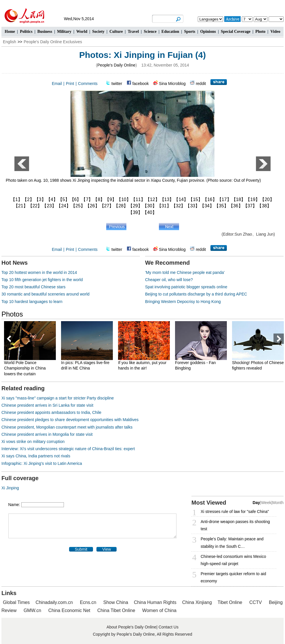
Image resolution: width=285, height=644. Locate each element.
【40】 (150, 212)
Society (98, 32)
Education (170, 32)
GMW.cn (33, 610)
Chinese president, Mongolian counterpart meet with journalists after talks (67, 427)
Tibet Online (230, 602)
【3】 (40, 199)
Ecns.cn (88, 602)
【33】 (193, 206)
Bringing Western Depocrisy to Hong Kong (183, 302)
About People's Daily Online (131, 627)
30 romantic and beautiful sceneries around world (45, 294)
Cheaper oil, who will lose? (169, 280)
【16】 (210, 199)
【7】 (87, 199)
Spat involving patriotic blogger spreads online (186, 287)
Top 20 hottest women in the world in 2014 (39, 272)
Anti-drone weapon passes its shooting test (235, 525)
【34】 (207, 206)
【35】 (221, 206)
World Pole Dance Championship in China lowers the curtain (25, 368)
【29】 (135, 206)
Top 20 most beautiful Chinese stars (34, 287)
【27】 (107, 206)
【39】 (135, 212)
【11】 (138, 199)
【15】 (195, 199)
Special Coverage (236, 32)
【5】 (64, 199)
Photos (12, 314)
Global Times (16, 602)
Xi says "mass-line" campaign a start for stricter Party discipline (58, 398)
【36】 (236, 206)
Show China (116, 602)
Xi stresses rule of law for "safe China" (235, 512)
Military (64, 32)
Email (57, 84)
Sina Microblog (172, 84)
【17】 (224, 199)
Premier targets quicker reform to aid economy (233, 577)
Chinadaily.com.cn (54, 602)
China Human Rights (155, 602)
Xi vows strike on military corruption (33, 442)
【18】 (239, 199)
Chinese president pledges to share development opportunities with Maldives (70, 420)
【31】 (164, 206)
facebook (141, 84)
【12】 (153, 199)
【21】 (21, 206)
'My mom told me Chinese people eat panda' (185, 272)
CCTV (256, 602)
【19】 (253, 199)
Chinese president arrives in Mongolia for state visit (47, 434)
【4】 (52, 199)
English (9, 42)
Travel (133, 32)
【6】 (76, 199)
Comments (88, 84)
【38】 (264, 206)
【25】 (78, 206)
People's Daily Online (116, 65)
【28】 (121, 206)
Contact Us (169, 627)
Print (70, 84)
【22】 (35, 206)
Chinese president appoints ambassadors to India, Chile (51, 412)
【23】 (49, 206)
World (82, 32)
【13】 (167, 199)
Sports (190, 32)
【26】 (92, 206)
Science (150, 32)
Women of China (159, 610)
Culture (116, 32)
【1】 (17, 199)
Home (10, 32)
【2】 (28, 199)
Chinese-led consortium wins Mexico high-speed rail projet (233, 560)
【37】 (250, 206)
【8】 (99, 199)
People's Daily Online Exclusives (53, 42)
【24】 (64, 206)
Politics (26, 32)
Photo (260, 32)
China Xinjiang (197, 602)
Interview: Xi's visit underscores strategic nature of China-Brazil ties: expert (68, 449)
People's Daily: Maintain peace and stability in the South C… (232, 542)
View (107, 549)
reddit (201, 84)
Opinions (208, 32)
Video (275, 32)
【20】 (267, 199)
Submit (81, 549)
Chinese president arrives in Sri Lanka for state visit (47, 405)
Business (45, 32)
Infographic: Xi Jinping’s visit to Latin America (42, 463)
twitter (117, 84)
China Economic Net (69, 610)
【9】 (111, 199)
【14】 (181, 199)
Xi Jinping (10, 488)
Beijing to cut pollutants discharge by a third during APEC (196, 294)
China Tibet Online (116, 610)
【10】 (124, 199)
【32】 (178, 206)
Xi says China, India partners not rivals (36, 456)
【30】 (150, 206)
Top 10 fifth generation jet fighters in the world (42, 280)
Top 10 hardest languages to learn (32, 302)
